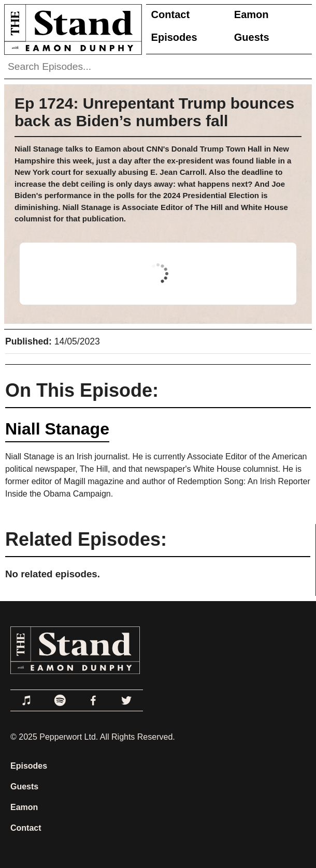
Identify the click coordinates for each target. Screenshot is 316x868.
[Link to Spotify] (60, 700)
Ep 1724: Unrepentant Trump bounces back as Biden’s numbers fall (154, 112)
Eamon (252, 14)
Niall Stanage (57, 429)
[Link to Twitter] (126, 700)
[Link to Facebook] (93, 700)
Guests (252, 37)
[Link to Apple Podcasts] (27, 700)
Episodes (174, 37)
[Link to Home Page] (71, 29)
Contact (170, 14)
